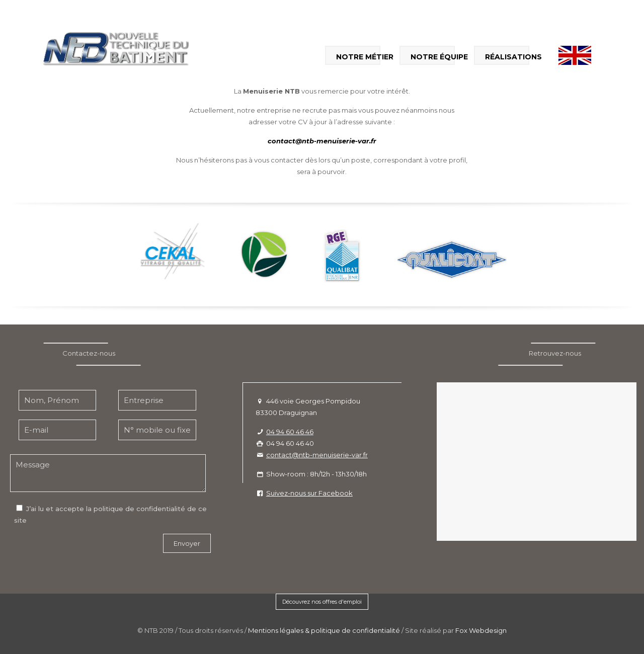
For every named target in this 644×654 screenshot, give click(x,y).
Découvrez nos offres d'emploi (322, 602)
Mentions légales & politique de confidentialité (324, 630)
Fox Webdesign (481, 630)
